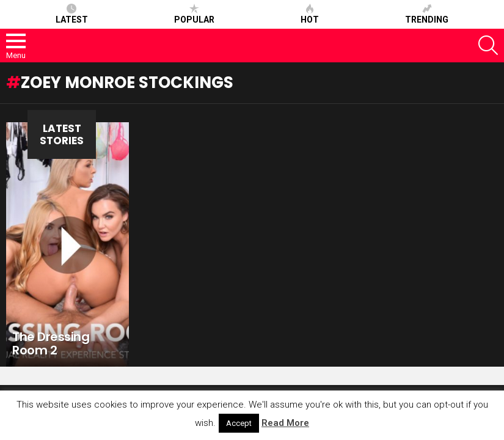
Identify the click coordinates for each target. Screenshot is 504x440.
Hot (310, 14)
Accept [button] (239, 423)
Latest (72, 14)
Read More (285, 423)
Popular (194, 14)
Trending (427, 14)
